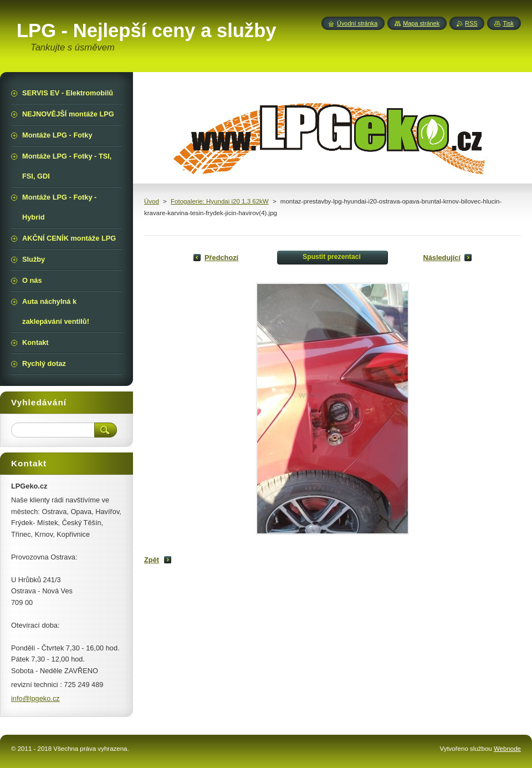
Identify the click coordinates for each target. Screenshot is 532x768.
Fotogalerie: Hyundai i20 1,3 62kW (220, 201)
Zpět (152, 560)
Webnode (507, 749)
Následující (442, 258)
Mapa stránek (421, 23)
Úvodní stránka (357, 23)
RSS (471, 23)
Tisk (508, 23)
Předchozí (221, 258)
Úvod (152, 201)
